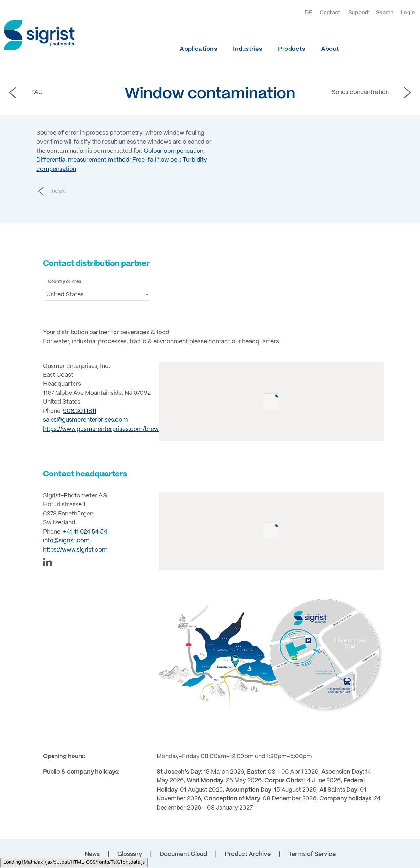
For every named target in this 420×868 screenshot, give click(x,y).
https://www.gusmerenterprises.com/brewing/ (106, 429)
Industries (247, 49)
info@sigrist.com (66, 541)
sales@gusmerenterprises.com (85, 420)
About (330, 49)
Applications (198, 49)
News (92, 854)
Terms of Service (312, 854)
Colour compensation (174, 151)
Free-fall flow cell (156, 160)
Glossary (130, 854)
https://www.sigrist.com (75, 550)
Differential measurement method (83, 160)
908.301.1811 (80, 411)
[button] (97, 295)
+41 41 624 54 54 (85, 532)
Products (291, 49)
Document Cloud (183, 854)
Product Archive (248, 854)
